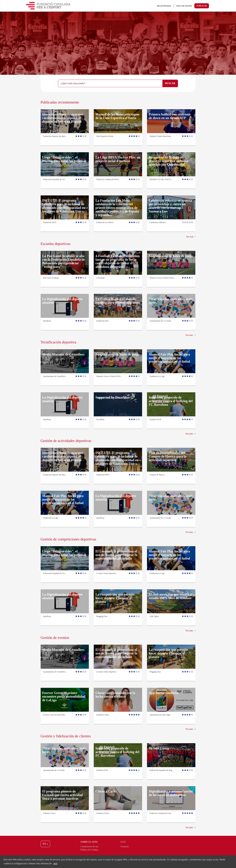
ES (45, 844)
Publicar (202, 6)
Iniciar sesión (184, 6)
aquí (55, 864)
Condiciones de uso (89, 846)
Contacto (125, 846)
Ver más (191, 237)
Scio (123, 842)
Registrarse (164, 6)
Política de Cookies (89, 850)
